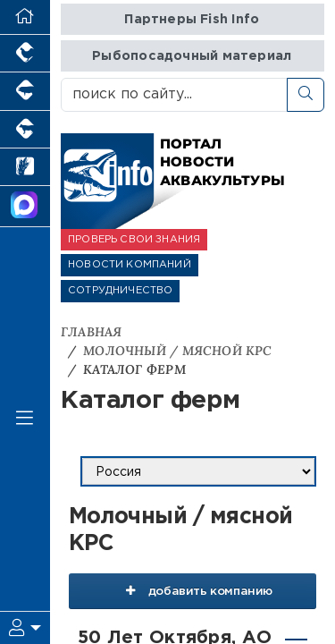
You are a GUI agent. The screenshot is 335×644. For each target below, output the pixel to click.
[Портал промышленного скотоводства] (25, 130)
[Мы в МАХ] (25, 207)
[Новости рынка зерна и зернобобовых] (25, 167)
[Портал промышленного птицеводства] (25, 54)
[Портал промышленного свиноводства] (25, 91)
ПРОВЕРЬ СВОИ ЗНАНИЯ (134, 240)
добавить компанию (193, 590)
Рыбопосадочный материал (192, 56)
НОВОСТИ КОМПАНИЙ (130, 265)
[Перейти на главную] (25, 17)
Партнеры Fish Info (192, 19)
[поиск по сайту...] (174, 95)
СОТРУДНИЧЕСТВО (120, 291)
